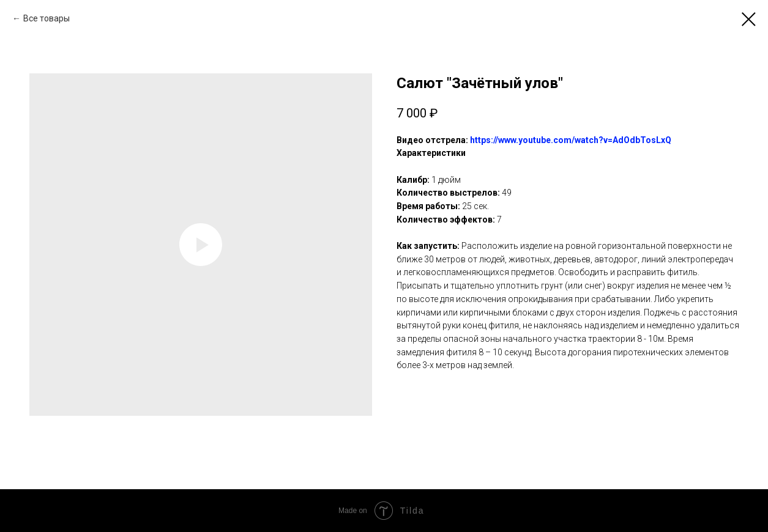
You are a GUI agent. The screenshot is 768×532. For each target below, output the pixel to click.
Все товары (47, 18)
